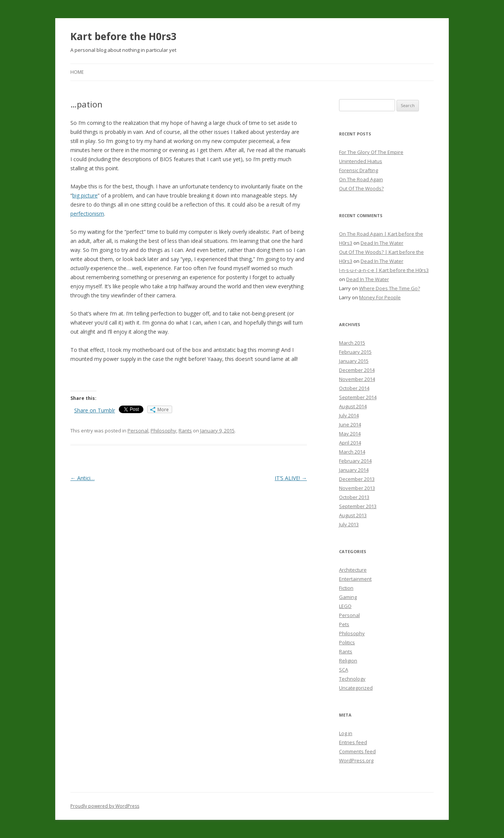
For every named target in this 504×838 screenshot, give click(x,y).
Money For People (380, 297)
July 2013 (349, 524)
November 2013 (357, 488)
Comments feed (357, 751)
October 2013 (354, 497)
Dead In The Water (382, 243)
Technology (352, 679)
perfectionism (87, 214)
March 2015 (352, 343)
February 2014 (355, 461)
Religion (348, 661)
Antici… (82, 478)
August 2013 (353, 515)
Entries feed (353, 742)
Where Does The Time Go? (390, 288)
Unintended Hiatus (361, 161)
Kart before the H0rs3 (124, 36)
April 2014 (350, 443)
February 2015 (355, 352)
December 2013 (357, 479)
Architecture (353, 570)
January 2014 (354, 470)
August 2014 (353, 406)
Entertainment (355, 579)
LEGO (345, 606)
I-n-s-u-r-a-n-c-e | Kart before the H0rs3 (384, 270)
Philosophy (163, 431)
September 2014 (358, 397)
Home (77, 72)
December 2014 (357, 370)
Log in (346, 733)
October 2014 (354, 388)
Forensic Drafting (359, 170)
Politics (347, 642)
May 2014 (350, 434)
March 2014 (352, 452)
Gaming (348, 597)
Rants (185, 431)
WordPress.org (356, 760)
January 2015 (354, 361)
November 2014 (357, 379)
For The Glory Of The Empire (371, 152)
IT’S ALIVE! (291, 478)
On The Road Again (361, 179)
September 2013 (358, 506)
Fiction (346, 588)
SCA (344, 670)
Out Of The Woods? (361, 188)
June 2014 (350, 424)
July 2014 (349, 415)
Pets (344, 624)
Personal (138, 431)
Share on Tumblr (95, 410)
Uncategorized (356, 688)
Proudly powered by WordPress (105, 806)
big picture (85, 195)
